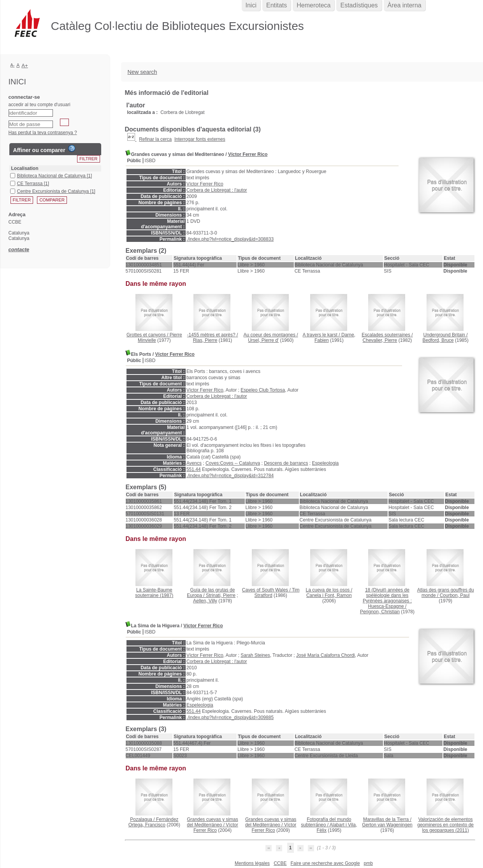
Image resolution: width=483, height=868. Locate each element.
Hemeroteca (314, 5)
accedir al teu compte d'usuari (40, 105)
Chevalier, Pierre (380, 340)
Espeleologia (326, 463)
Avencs (194, 463)
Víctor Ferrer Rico (248, 154)
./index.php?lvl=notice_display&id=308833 (230, 239)
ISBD (150, 161)
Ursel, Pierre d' (263, 340)
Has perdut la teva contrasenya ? (43, 133)
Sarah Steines (255, 655)
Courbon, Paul (455, 595)
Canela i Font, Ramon (329, 595)
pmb (368, 863)
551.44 (194, 469)
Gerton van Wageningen (387, 825)
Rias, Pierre (205, 340)
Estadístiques (359, 5)
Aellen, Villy (205, 601)
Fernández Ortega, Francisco (154, 822)
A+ (25, 66)
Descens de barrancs (286, 463)
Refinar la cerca (155, 139)
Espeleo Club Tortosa (263, 390)
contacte (19, 249)
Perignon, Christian (380, 612)
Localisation (25, 168)
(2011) (445, 825)
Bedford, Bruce (438, 340)
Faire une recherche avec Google (325, 863)
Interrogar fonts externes (200, 139)
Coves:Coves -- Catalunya (233, 463)
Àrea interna (405, 5)
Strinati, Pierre (221, 595)
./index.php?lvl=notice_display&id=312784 (230, 476)
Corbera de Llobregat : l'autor (217, 190)
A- (13, 65)
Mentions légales (252, 863)
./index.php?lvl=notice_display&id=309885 (230, 717)
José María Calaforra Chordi (326, 655)
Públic (134, 161)
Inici (251, 5)
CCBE (280, 863)
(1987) (154, 593)
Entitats (277, 5)
